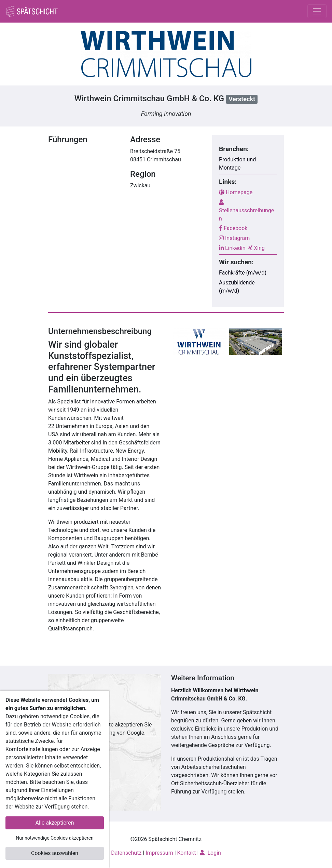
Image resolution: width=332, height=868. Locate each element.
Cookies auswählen (55, 853)
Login (210, 853)
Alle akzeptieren (55, 823)
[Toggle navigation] (317, 11)
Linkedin (232, 248)
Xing (257, 248)
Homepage (236, 192)
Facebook (233, 228)
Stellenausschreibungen (246, 211)
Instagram (234, 238)
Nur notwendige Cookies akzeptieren (55, 838)
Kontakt (187, 853)
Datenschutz (126, 853)
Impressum (159, 853)
